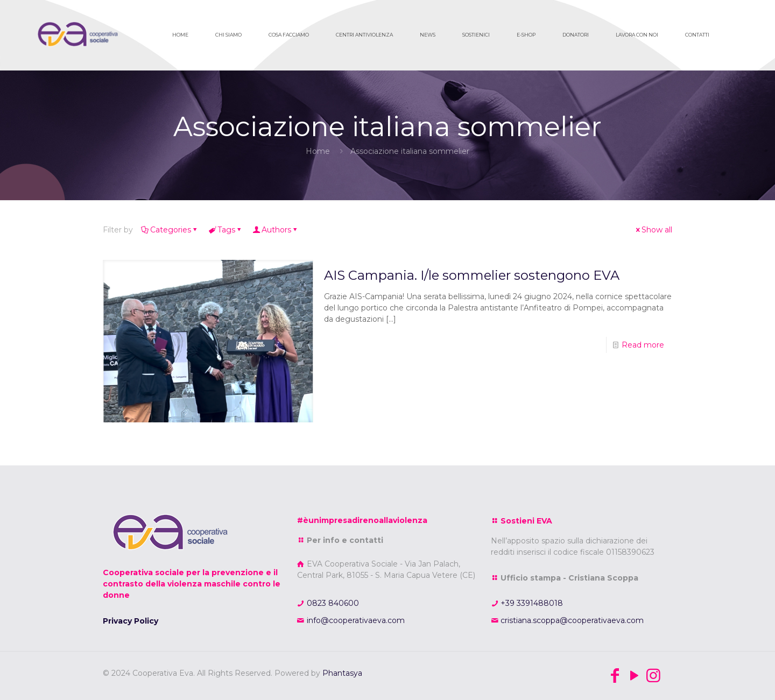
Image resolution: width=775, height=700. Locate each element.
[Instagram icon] (653, 676)
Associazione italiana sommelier (410, 151)
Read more (643, 345)
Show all (653, 230)
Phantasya (342, 673)
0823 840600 (332, 603)
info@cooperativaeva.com (355, 620)
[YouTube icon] (634, 676)
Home (318, 151)
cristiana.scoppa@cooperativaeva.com (571, 620)
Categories (170, 230)
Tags (226, 230)
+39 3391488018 (531, 603)
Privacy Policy (131, 621)
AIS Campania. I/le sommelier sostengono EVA (472, 275)
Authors (276, 230)
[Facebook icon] (615, 676)
